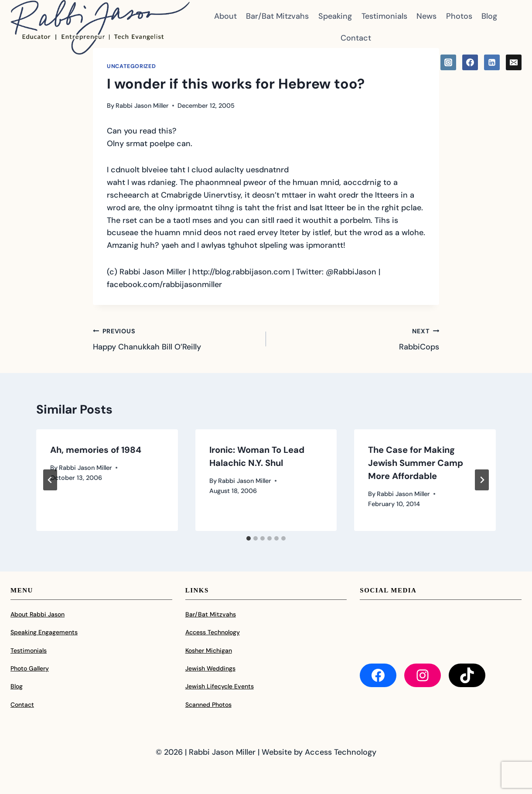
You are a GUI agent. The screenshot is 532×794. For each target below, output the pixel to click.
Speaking (335, 16)
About (225, 16)
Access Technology (213, 632)
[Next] (482, 480)
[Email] (514, 62)
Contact (356, 38)
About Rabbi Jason (38, 614)
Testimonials (384, 16)
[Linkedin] (492, 62)
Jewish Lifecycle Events (220, 686)
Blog (489, 16)
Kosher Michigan (209, 650)
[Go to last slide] (50, 480)
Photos (459, 16)
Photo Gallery (30, 668)
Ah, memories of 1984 (96, 450)
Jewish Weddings (210, 668)
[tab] (249, 538)
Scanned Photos (208, 705)
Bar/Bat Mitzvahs (277, 16)
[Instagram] (448, 62)
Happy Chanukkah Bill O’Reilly (176, 339)
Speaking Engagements (44, 632)
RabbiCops (356, 339)
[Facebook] (470, 62)
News (426, 16)
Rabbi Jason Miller (142, 106)
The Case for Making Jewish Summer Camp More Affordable (416, 463)
